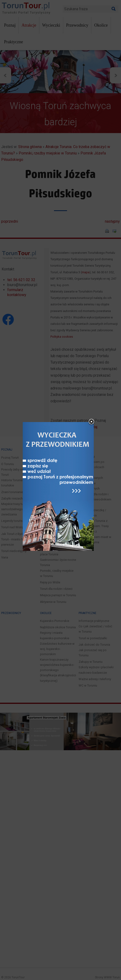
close (91, 389)
